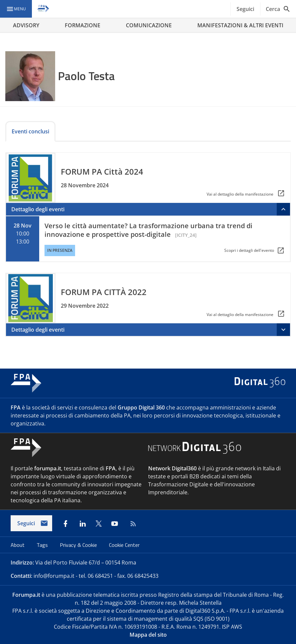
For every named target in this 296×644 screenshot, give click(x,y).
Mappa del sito (148, 635)
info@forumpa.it (54, 576)
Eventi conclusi (30, 131)
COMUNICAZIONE (149, 25)
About (18, 545)
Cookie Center (124, 545)
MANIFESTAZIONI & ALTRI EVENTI (240, 25)
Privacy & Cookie (79, 545)
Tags (43, 545)
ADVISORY (26, 25)
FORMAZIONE (83, 25)
